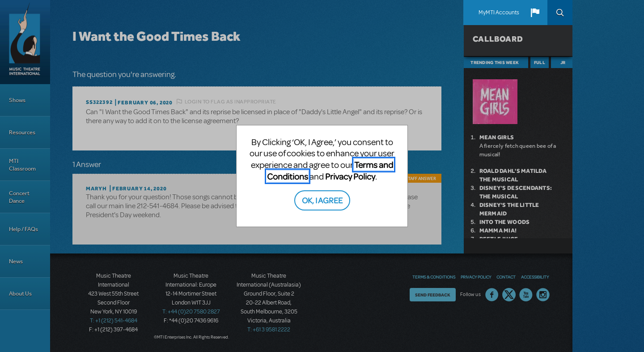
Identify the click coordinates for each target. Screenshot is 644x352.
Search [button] (560, 13)
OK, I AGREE (322, 200)
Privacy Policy (350, 176)
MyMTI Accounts (499, 13)
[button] (535, 13)
